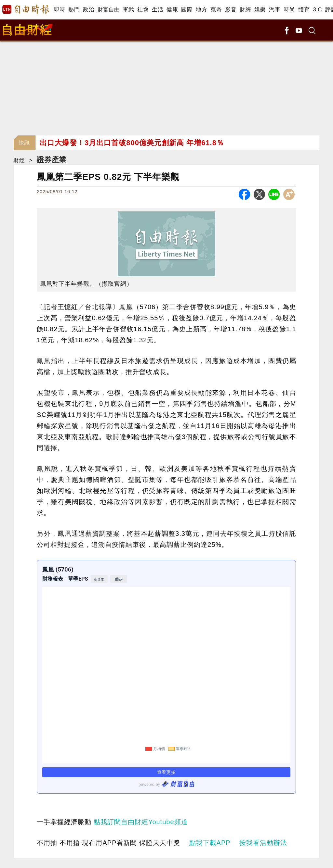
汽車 (275, 10)
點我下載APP (210, 843)
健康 (172, 10)
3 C (317, 10)
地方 (201, 10)
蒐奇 (216, 10)
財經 (245, 10)
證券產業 (52, 160)
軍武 (128, 10)
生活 (158, 10)
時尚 (289, 10)
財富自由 (108, 10)
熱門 (74, 10)
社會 (143, 10)
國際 (187, 10)
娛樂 (260, 10)
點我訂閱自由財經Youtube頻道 (141, 822)
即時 (59, 10)
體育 (304, 10)
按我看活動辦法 (263, 843)
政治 (89, 10)
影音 (231, 10)
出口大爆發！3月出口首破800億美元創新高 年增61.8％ (132, 143)
